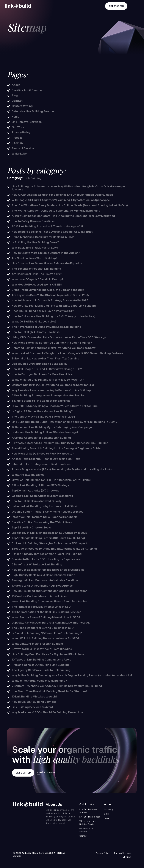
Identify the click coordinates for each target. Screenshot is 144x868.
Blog (106, 817)
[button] (134, 6)
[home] (18, 6)
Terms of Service (122, 853)
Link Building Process (90, 820)
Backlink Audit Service (86, 833)
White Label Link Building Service (88, 826)
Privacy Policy (103, 853)
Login (107, 821)
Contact (83, 839)
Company (109, 812)
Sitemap (127, 857)
